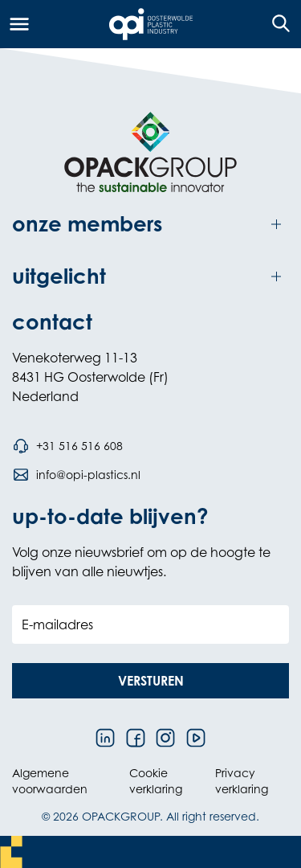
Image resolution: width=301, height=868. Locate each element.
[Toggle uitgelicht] (150, 277)
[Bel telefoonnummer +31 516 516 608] (67, 446)
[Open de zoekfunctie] (276, 24)
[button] (150, 681)
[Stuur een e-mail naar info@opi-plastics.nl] (76, 475)
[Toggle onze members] (150, 225)
